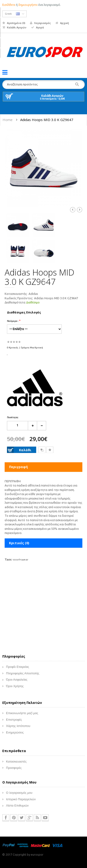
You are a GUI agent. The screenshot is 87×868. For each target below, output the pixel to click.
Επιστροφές (14, 721)
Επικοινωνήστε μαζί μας (22, 715)
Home (8, 120)
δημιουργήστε (28, 5)
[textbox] (43, 84)
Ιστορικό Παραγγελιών (21, 801)
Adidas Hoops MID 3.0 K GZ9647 (47, 120)
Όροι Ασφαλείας (17, 681)
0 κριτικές (13, 349)
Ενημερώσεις (15, 734)
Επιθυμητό (50, 451)
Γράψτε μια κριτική (32, 349)
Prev (73, 210)
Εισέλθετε (9, 5)
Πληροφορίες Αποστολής (23, 675)
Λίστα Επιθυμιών (17, 807)
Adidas (33, 295)
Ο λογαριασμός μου (19, 795)
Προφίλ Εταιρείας (18, 669)
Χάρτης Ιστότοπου (18, 728)
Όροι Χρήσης (15, 688)
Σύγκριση (42, 451)
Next (80, 210)
